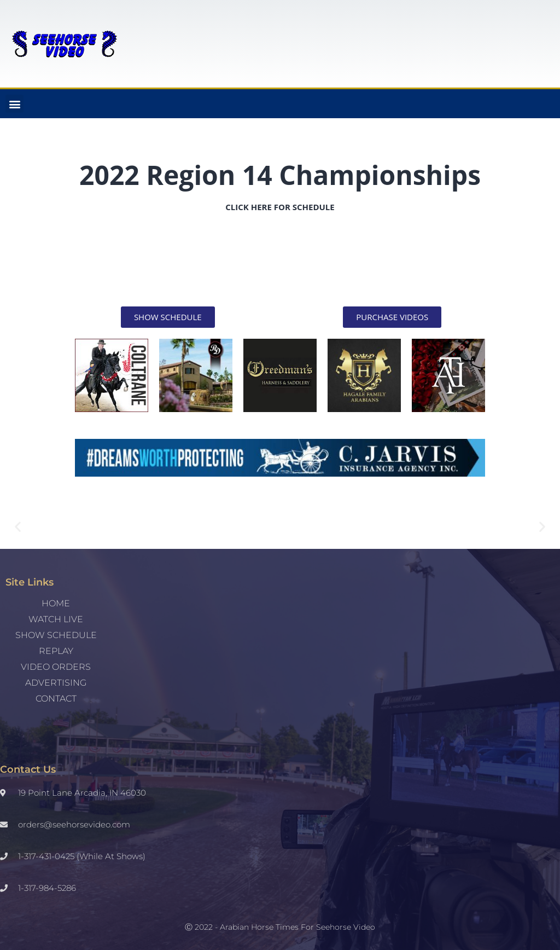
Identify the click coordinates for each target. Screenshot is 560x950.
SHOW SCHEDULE (56, 635)
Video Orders (56, 667)
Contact (56, 699)
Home (56, 603)
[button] (14, 104)
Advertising (56, 683)
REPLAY (56, 651)
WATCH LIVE (56, 619)
